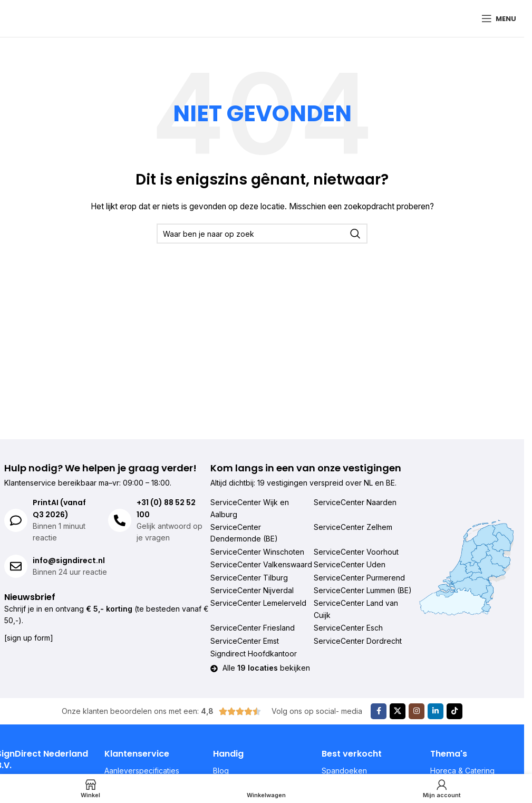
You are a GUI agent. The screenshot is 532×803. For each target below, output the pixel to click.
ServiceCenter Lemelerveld (258, 603)
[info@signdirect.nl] (16, 566)
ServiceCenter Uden (350, 564)
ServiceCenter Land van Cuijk (356, 609)
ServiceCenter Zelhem (353, 527)
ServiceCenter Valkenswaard (261, 564)
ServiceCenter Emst (245, 641)
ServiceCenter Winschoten (257, 552)
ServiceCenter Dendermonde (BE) (244, 533)
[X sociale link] (398, 711)
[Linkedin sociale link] (436, 711)
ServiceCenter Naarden (355, 502)
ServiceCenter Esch (348, 628)
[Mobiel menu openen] (499, 18)
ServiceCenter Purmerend (359, 578)
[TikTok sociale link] (454, 711)
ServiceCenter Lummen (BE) (363, 590)
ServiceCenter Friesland (253, 628)
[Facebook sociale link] (379, 711)
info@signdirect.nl (69, 560)
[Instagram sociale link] (417, 711)
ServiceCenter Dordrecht (358, 641)
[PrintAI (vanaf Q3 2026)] (16, 520)
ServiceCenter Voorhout (356, 552)
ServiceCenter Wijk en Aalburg (250, 508)
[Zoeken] (262, 234)
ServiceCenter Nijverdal (252, 590)
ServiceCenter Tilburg (249, 578)
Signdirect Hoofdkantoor (254, 654)
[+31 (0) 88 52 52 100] (120, 520)
